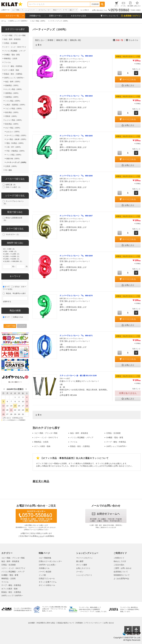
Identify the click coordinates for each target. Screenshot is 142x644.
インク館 (42, 575)
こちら (40, 536)
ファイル (74, 442)
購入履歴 (80, 561)
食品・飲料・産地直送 (79, 433)
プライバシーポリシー (93, 623)
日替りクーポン (56, 16)
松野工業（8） (11, 185)
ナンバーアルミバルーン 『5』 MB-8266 (76, 176)
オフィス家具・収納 (42, 446)
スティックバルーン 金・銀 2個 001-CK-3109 (78, 376)
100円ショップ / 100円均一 (12, 596)
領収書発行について (122, 575)
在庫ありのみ (18, 317)
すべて (7, 287)
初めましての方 (120, 561)
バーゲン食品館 (45, 572)
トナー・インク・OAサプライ (46, 438)
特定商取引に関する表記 (46, 623)
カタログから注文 (78, 16)
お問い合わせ (109, 623)
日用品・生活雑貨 (113, 433)
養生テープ (57, 10)
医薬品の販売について (66, 623)
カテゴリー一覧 (12, 16)
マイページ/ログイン (85, 558)
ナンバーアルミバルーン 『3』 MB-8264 (76, 96)
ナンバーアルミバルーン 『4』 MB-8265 (76, 136)
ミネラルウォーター (44, 10)
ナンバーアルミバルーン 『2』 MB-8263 (76, 56)
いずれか (16, 287)
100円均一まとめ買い (47, 565)
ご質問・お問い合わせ (122, 568)
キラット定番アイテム (48, 582)
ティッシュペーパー (28, 10)
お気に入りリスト (83, 568)
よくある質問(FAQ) (121, 579)
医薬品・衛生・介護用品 (80, 446)
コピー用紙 (16, 10)
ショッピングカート (84, 575)
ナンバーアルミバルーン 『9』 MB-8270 (76, 296)
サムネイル (133, 40)
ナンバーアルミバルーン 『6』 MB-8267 (76, 216)
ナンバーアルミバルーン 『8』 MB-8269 (76, 256)
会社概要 (31, 623)
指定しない (40, 40)
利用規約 (80, 623)
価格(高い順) (75, 40)
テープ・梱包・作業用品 (116, 442)
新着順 (50, 40)
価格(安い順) (62, 40)
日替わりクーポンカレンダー (50, 561)
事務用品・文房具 (41, 442)
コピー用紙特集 (45, 558)
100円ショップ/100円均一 (117, 446)
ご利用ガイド (119, 558)
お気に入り (128, 85)
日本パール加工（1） (14, 187)
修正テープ (73, 10)
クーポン (80, 572)
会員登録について (121, 572)
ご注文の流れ (119, 565)
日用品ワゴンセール (47, 579)
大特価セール (35, 16)
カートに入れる (129, 79)
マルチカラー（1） (13, 234)
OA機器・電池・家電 (115, 438)
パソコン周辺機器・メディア (82, 438)
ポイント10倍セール (47, 585)
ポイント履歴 (82, 565)
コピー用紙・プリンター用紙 (46, 433)
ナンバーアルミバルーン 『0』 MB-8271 (76, 336)
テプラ (65, 10)
